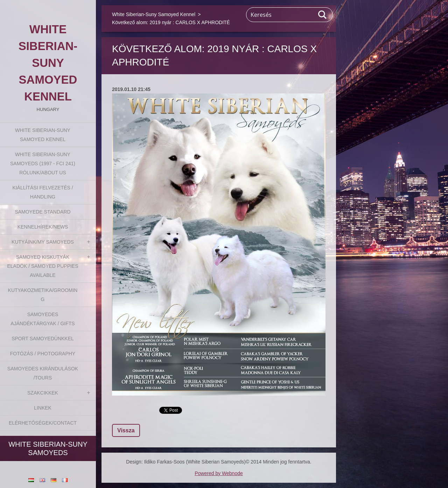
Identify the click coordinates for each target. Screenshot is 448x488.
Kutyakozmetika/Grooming (43, 295)
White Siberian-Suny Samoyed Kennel (43, 135)
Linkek (43, 408)
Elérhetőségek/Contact (43, 423)
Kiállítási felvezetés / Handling (43, 192)
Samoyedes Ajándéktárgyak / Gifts (43, 319)
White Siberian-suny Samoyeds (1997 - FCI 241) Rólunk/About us (43, 163)
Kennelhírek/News (43, 227)
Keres (323, 15)
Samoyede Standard (43, 212)
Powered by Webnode (219, 473)
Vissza (126, 430)
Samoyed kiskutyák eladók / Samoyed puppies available (43, 266)
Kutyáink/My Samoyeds (43, 242)
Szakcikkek (43, 393)
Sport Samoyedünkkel (43, 339)
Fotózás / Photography (43, 354)
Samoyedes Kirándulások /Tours (43, 373)
